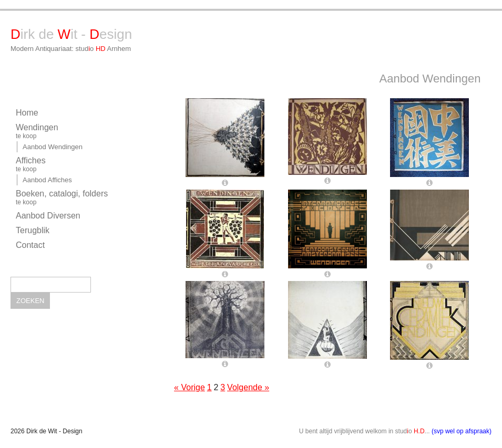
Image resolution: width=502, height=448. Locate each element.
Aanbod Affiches (47, 180)
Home (27, 113)
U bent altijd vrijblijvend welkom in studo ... (395, 431)
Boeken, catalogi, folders (73, 197)
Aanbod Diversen (48, 216)
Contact (30, 245)
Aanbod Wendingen (53, 147)
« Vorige (189, 387)
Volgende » (248, 387)
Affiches (73, 164)
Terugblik (33, 230)
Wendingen (73, 131)
